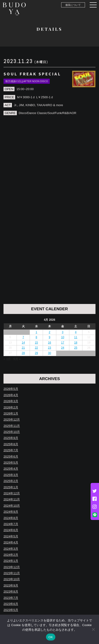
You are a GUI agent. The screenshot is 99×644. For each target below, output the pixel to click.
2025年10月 (12, 432)
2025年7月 (11, 450)
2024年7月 (11, 524)
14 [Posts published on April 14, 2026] (23, 343)
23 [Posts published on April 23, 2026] (49, 348)
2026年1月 (11, 413)
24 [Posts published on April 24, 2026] (62, 348)
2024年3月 (11, 549)
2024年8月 (11, 518)
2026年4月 (11, 395)
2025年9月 (11, 438)
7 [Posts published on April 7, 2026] (23, 337)
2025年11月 (12, 426)
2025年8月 (11, 444)
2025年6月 (11, 457)
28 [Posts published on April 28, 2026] (23, 353)
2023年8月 (11, 592)
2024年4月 (11, 542)
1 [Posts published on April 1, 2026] (37, 332)
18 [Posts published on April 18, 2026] (76, 343)
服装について (73, 5)
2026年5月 (11, 389)
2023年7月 (11, 598)
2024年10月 (12, 506)
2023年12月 (12, 567)
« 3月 (7, 359)
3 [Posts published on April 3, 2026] (63, 332)
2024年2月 (11, 555)
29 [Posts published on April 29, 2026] (36, 353)
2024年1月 (11, 561)
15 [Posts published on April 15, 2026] (36, 343)
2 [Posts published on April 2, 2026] (50, 332)
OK (51, 637)
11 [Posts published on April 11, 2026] (76, 337)
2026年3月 (11, 401)
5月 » (17, 359)
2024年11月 (12, 499)
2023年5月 (11, 610)
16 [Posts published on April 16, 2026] (49, 343)
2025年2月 (11, 481)
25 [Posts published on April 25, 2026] (76, 348)
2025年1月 (11, 487)
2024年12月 (12, 493)
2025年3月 (11, 475)
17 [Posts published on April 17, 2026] (62, 343)
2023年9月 (11, 585)
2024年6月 (11, 530)
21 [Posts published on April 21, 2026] (23, 348)
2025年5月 (11, 463)
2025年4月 (11, 469)
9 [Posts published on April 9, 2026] (50, 337)
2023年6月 (11, 604)
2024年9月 (11, 512)
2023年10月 (12, 579)
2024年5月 (11, 536)
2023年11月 (12, 573)
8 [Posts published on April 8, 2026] (37, 337)
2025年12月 (12, 420)
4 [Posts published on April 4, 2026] (76, 332)
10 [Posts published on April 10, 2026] (62, 337)
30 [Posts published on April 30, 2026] (49, 353)
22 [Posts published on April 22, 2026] (36, 348)
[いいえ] (93, 629)
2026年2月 (11, 407)
